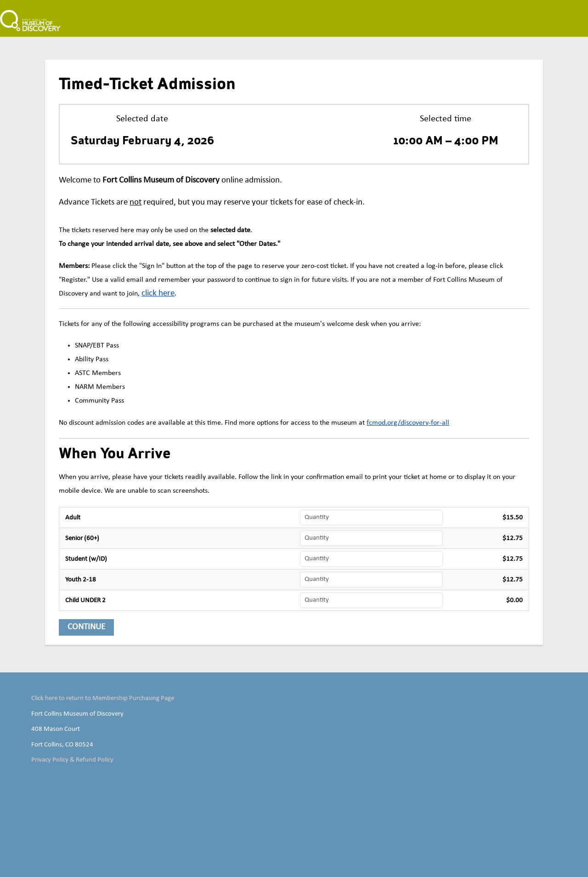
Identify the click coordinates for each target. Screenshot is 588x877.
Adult (73, 518)
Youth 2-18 (81, 580)
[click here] (158, 294)
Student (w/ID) (86, 559)
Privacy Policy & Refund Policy (72, 760)
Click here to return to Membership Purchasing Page (103, 698)
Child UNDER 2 (85, 600)
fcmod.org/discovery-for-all (408, 423)
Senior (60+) (82, 538)
